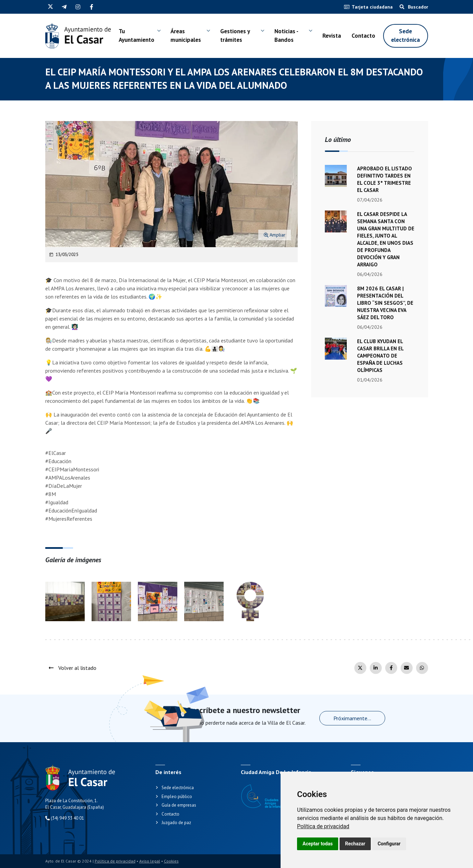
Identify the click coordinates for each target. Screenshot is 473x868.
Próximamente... (352, 718)
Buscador (414, 7)
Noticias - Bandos (287, 36)
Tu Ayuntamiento (137, 36)
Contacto (363, 36)
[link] (323, 826)
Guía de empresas (179, 805)
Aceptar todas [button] (318, 844)
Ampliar (275, 235)
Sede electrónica (405, 36)
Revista (332, 36)
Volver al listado (73, 668)
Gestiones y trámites (235, 36)
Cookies (171, 861)
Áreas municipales (186, 36)
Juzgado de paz (176, 823)
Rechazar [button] (355, 844)
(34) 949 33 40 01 (65, 818)
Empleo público (177, 797)
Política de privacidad (323, 826)
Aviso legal (150, 861)
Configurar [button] (389, 844)
